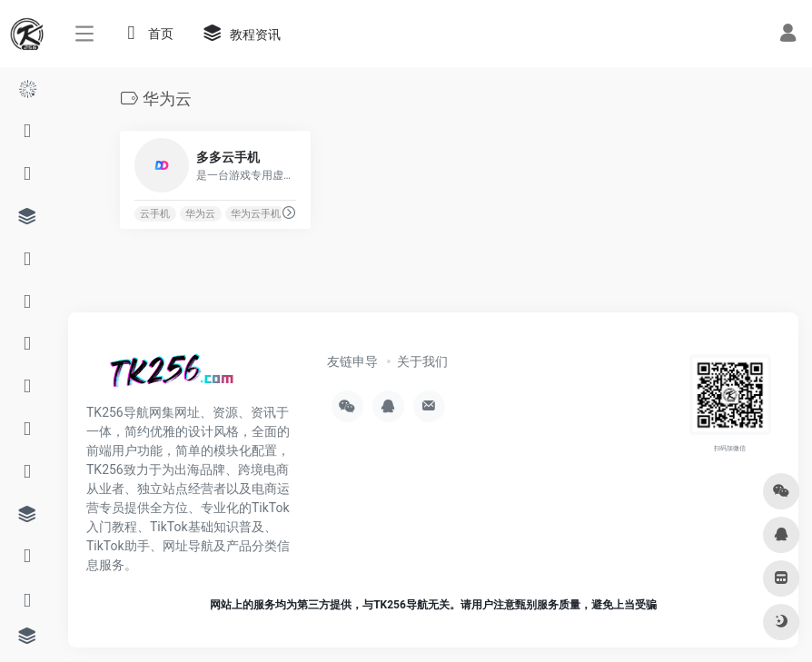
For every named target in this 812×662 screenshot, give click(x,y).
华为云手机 (256, 214)
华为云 (200, 214)
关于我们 (422, 361)
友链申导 (352, 361)
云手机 (155, 214)
